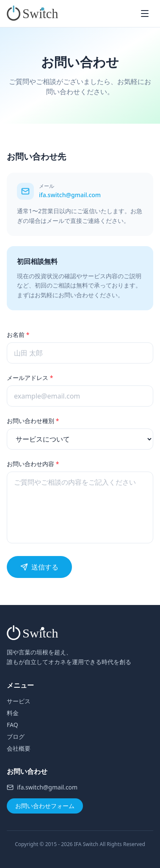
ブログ (16, 736)
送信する (39, 567)
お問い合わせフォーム (45, 806)
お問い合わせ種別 (33, 421)
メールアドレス (30, 378)
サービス (19, 701)
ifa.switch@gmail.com (70, 195)
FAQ (12, 725)
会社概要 (19, 748)
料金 (13, 713)
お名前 (18, 335)
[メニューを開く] (145, 14)
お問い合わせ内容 (33, 464)
